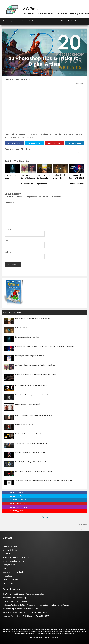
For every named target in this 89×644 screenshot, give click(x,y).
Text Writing (40, 21)
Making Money (12, 21)
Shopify (31, 21)
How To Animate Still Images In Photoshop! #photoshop (23, 594)
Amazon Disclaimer (10, 550)
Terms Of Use (8, 584)
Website (8, 252)
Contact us (7, 554)
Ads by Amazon (80, 83)
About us (6, 543)
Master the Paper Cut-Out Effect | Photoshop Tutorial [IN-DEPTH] (27, 616)
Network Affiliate (60, 21)
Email (7, 241)
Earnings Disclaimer (10, 565)
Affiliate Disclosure (10, 547)
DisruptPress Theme (53, 638)
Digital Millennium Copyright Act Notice (17, 558)
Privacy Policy (8, 576)
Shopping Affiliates (73, 21)
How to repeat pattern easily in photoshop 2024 (20, 609)
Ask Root (37, 8)
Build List (49, 21)
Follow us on (17, 493)
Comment (9, 203)
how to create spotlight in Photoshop (10, 178)
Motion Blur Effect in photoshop (14, 598)
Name (8, 230)
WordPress (22, 21)
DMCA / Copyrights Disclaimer (14, 561)
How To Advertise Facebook (13, 572)
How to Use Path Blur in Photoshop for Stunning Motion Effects (26, 613)
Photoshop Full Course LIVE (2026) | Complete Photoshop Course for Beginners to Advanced (36, 605)
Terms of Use (59, 634)
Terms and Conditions (11, 580)
